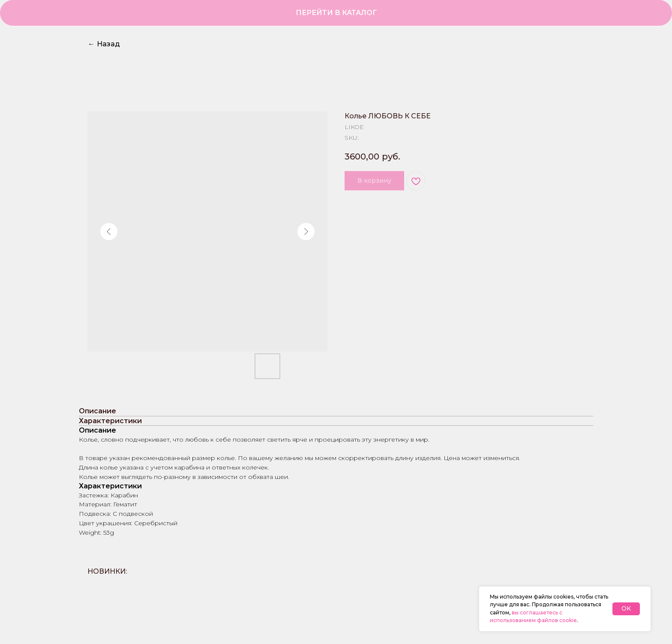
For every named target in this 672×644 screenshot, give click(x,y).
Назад (104, 44)
